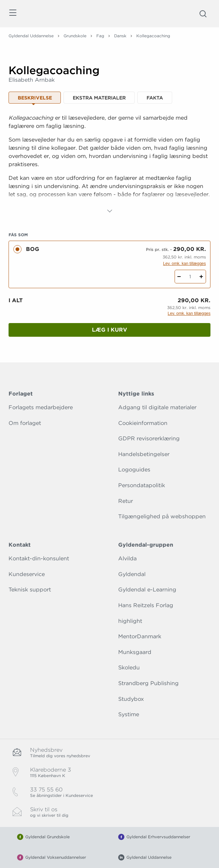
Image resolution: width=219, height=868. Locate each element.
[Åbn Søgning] (203, 14)
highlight (130, 621)
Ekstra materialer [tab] (99, 98)
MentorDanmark (140, 636)
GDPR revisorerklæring (149, 438)
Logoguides (134, 470)
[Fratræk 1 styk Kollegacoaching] (179, 277)
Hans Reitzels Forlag (146, 605)
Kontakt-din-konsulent (39, 558)
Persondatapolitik (142, 485)
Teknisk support (30, 590)
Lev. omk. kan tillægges (184, 264)
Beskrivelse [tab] (35, 98)
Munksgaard (135, 652)
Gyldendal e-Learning (147, 590)
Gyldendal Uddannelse (31, 36)
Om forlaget (25, 423)
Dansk (120, 36)
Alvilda (127, 558)
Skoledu (129, 667)
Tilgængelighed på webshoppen (162, 516)
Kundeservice (27, 574)
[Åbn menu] (12, 14)
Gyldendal (132, 574)
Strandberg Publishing (148, 683)
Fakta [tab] (155, 98)
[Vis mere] (110, 211)
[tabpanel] (109, 164)
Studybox (131, 699)
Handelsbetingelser (144, 454)
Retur (126, 501)
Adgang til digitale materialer (157, 407)
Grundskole (75, 36)
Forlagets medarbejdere (41, 407)
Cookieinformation (143, 423)
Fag (100, 36)
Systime (129, 714)
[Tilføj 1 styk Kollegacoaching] (201, 277)
